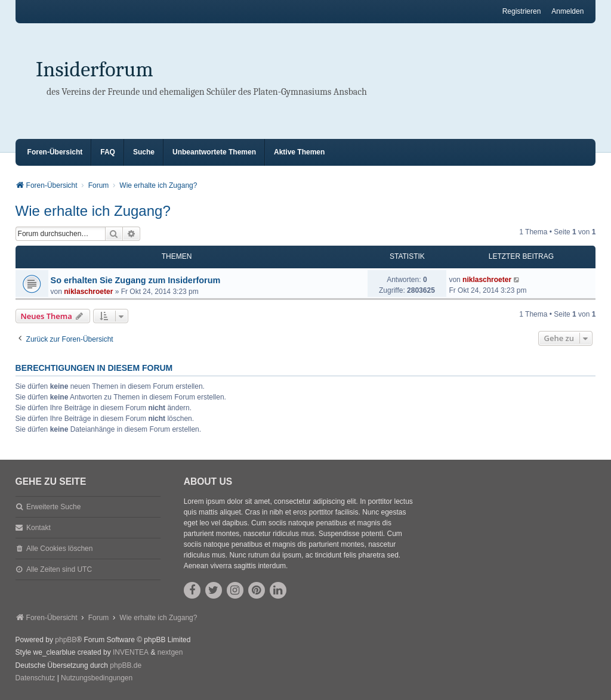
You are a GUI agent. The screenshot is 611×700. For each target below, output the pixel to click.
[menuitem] (36, 679)
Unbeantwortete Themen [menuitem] (214, 152)
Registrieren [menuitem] (522, 11)
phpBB (66, 640)
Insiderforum (95, 69)
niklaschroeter (88, 292)
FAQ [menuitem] (108, 152)
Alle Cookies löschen (59, 549)
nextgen (170, 652)
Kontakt (38, 528)
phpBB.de (126, 665)
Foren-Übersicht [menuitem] (55, 152)
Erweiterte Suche (53, 507)
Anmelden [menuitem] (567, 11)
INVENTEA (131, 652)
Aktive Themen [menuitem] (299, 152)
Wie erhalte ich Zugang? (93, 211)
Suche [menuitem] (144, 152)
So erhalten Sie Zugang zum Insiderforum (136, 280)
